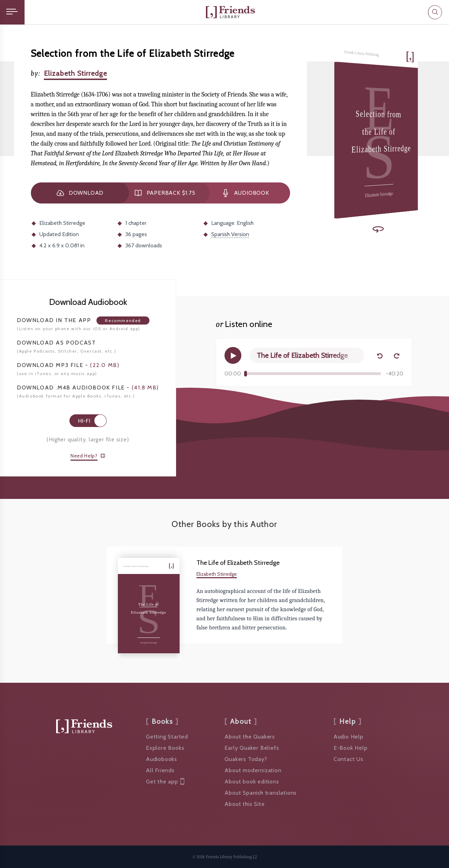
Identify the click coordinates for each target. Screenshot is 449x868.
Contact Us (349, 759)
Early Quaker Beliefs (252, 748)
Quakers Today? (246, 759)
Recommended (123, 321)
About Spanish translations (261, 793)
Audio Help (349, 737)
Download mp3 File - (68, 365)
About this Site (244, 804)
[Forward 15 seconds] (396, 355)
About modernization (253, 770)
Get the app (165, 782)
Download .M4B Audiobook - (88, 388)
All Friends (160, 770)
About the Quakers (250, 737)
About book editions (252, 782)
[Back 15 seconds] (380, 355)
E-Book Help (351, 748)
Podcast (56, 343)
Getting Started (167, 737)
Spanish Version (230, 234)
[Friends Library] (230, 12)
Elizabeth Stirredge (75, 73)
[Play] (233, 355)
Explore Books (165, 748)
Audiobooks (162, 759)
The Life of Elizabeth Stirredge (238, 563)
